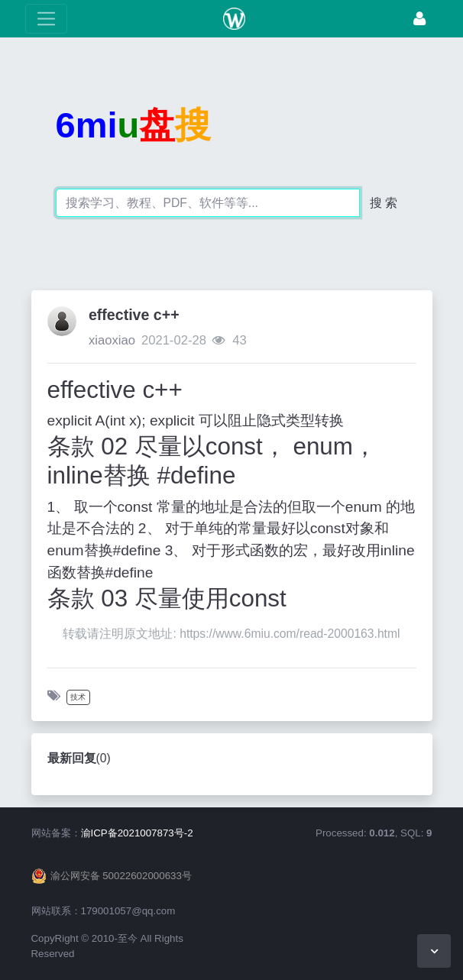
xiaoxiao (112, 340)
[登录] (419, 19)
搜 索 (384, 203)
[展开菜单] (46, 19)
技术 (78, 697)
